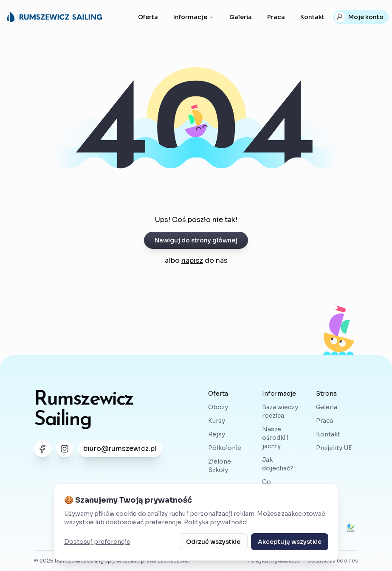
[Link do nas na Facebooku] (42, 449)
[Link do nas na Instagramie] (65, 449)
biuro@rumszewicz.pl (120, 449)
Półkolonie (225, 448)
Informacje (194, 17)
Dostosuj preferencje (97, 542)
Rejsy (217, 434)
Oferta (148, 17)
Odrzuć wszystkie (213, 542)
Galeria (241, 17)
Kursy (217, 421)
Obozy (218, 407)
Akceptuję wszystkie (290, 542)
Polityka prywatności (216, 522)
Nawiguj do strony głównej (196, 240)
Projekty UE (334, 448)
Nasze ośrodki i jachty (275, 438)
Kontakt (312, 17)
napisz (192, 260)
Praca (276, 17)
